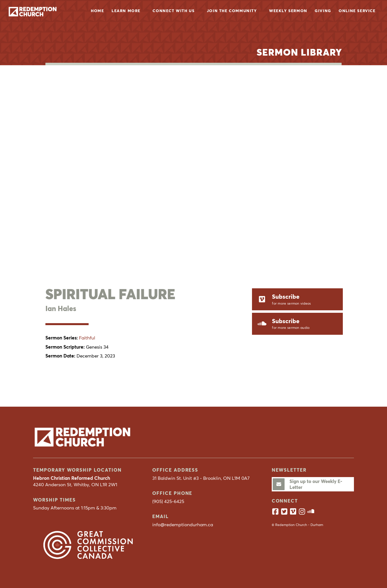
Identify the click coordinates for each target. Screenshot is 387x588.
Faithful (87, 338)
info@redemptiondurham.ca (183, 525)
